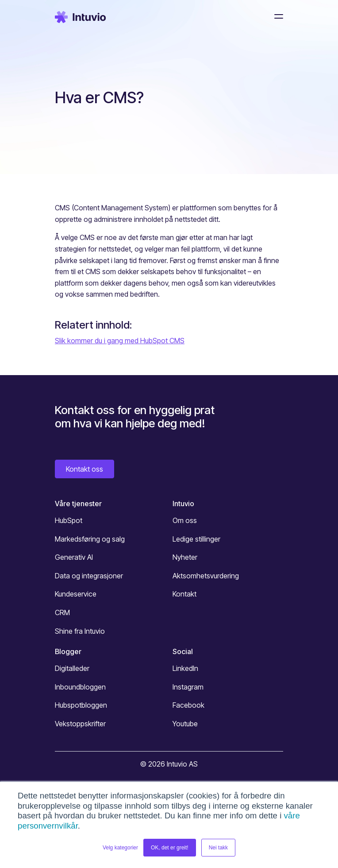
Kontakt (184, 594)
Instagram (188, 687)
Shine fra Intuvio (80, 631)
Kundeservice (76, 594)
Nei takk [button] (218, 848)
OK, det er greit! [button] (170, 848)
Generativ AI (74, 557)
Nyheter (185, 557)
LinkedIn (185, 668)
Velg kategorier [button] (120, 848)
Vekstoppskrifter (80, 724)
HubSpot (69, 520)
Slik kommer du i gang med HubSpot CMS (120, 341)
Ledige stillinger (196, 539)
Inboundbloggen (80, 687)
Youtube (185, 724)
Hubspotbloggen (81, 705)
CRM (62, 612)
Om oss (185, 520)
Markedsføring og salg (90, 539)
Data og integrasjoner (89, 576)
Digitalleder (72, 668)
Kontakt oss (84, 469)
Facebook (188, 705)
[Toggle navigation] (276, 16)
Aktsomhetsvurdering (206, 576)
